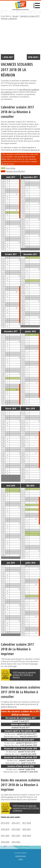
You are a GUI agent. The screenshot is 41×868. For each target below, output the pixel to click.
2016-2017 (16, 823)
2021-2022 (5, 836)
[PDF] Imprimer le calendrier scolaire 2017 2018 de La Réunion (24, 675)
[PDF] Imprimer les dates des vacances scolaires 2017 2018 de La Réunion (26, 808)
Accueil (15, 16)
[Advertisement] (20, 38)
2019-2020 (16, 829)
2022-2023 (16, 836)
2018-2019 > (33, 57)
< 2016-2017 (8, 57)
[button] (37, 6)
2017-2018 (27, 823)
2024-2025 (5, 842)
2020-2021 (27, 829)
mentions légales (21, 856)
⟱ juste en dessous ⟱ (31, 150)
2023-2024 (27, 836)
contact (21, 859)
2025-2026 (16, 842)
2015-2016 (5, 823)
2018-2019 (5, 829)
